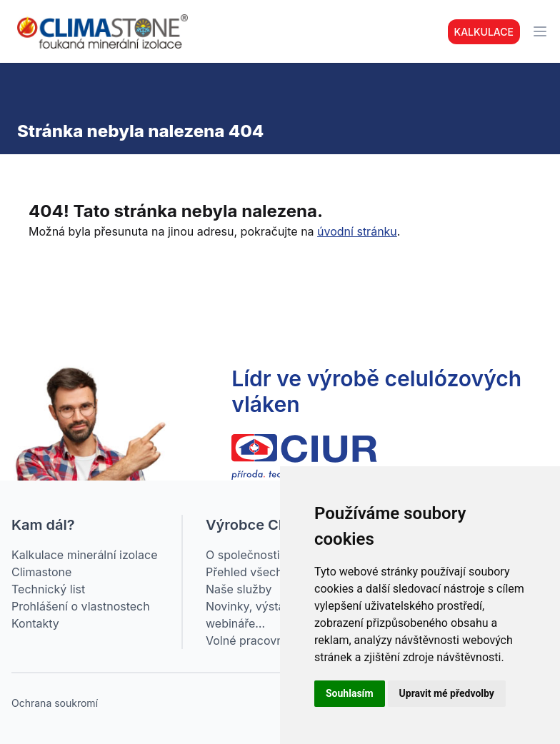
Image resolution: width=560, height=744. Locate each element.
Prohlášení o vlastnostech (81, 606)
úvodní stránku (357, 231)
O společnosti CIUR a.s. (269, 555)
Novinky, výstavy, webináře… (253, 615)
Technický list (48, 589)
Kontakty (35, 623)
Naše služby (239, 589)
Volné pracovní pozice (265, 640)
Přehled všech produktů (270, 572)
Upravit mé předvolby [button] (447, 693)
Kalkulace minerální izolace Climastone (84, 563)
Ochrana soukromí (55, 703)
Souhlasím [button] (350, 693)
